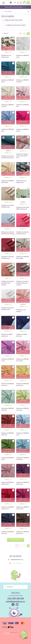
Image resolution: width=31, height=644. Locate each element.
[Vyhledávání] (15, 11)
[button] (9, 33)
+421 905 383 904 (17, 563)
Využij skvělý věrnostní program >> (16, 7)
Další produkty (16, 540)
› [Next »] (28, 546)
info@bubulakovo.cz (16, 601)
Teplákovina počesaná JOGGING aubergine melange (22, 283)
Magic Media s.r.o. (14, 633)
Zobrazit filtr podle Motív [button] (14, 20)
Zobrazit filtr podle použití (15, 25)
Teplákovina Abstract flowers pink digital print (22, 156)
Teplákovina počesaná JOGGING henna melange (8, 283)
